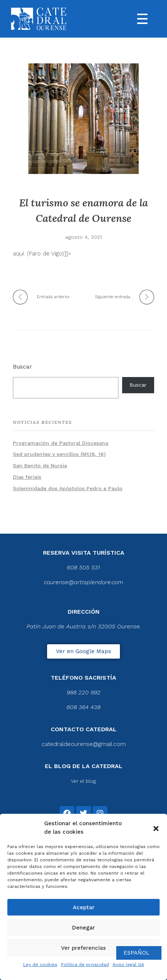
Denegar (83, 928)
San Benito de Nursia (40, 465)
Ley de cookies (40, 965)
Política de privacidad (85, 965)
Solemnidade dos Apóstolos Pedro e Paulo (68, 488)
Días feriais (27, 477)
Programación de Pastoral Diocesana (61, 443)
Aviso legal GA (128, 965)
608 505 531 (83, 567)
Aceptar (84, 907)
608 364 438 (83, 707)
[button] (156, 828)
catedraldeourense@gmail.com (84, 744)
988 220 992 (83, 692)
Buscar (22, 367)
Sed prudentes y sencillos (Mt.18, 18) (59, 454)
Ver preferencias (83, 948)
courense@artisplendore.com (83, 582)
